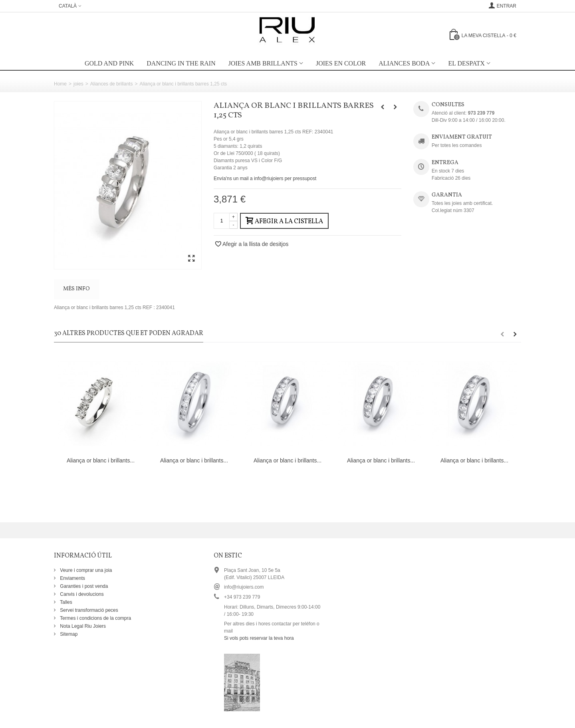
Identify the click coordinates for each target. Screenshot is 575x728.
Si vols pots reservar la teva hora (259, 638)
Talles (65, 602)
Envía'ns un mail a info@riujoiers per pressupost (265, 179)
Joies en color (341, 63)
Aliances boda (404, 63)
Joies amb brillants (263, 63)
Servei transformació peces (88, 610)
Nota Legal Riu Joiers (82, 626)
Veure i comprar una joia (85, 570)
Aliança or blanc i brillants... (101, 460)
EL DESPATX (466, 63)
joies (78, 84)
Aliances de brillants (112, 84)
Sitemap (68, 634)
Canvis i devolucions (81, 594)
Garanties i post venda (83, 586)
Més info (76, 289)
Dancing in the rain (181, 63)
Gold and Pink (109, 63)
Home (60, 84)
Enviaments (72, 578)
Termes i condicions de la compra (95, 618)
